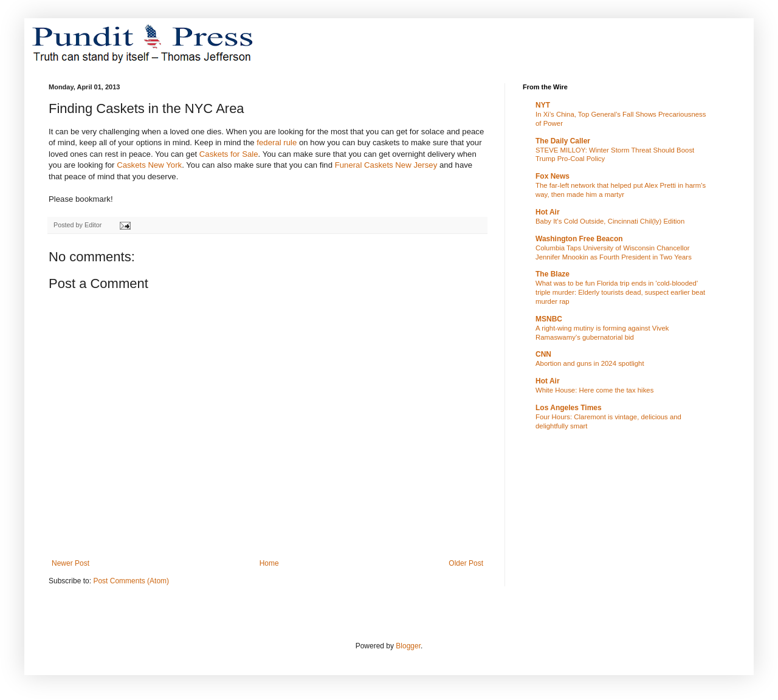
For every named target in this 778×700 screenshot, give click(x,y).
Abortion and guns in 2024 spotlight (590, 363)
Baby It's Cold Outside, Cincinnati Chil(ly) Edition (610, 221)
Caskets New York (149, 165)
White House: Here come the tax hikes (594, 390)
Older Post (466, 563)
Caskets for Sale (229, 154)
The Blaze (553, 274)
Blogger (408, 646)
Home (269, 563)
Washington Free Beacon (579, 239)
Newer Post (71, 563)
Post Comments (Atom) (131, 581)
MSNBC (549, 319)
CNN (543, 354)
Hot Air (548, 212)
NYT (543, 105)
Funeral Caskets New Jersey (386, 165)
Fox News (553, 176)
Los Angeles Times (569, 408)
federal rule (277, 142)
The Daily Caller (563, 141)
